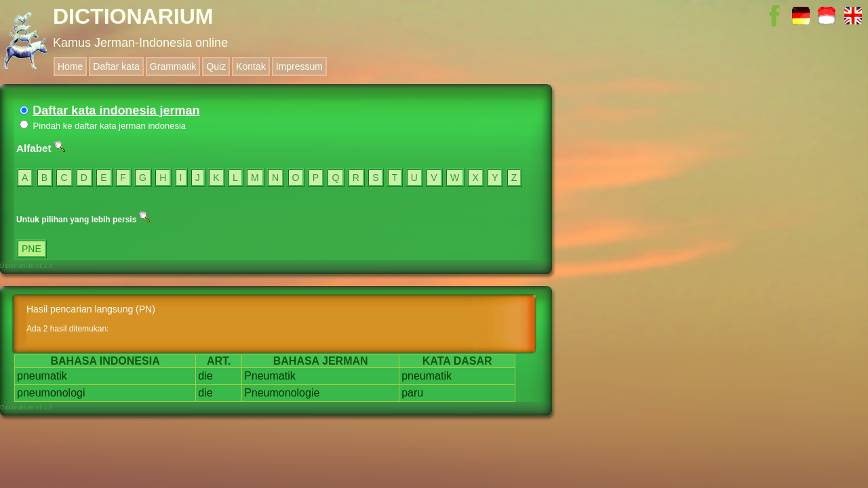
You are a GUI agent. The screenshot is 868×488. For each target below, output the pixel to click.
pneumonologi (51, 393)
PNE (32, 249)
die (205, 376)
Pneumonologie (282, 393)
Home (70, 66)
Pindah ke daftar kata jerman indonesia (103, 126)
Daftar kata (116, 66)
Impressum (299, 66)
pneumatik (42, 376)
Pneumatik (270, 376)
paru (412, 393)
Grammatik (173, 66)
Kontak (251, 66)
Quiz (216, 66)
